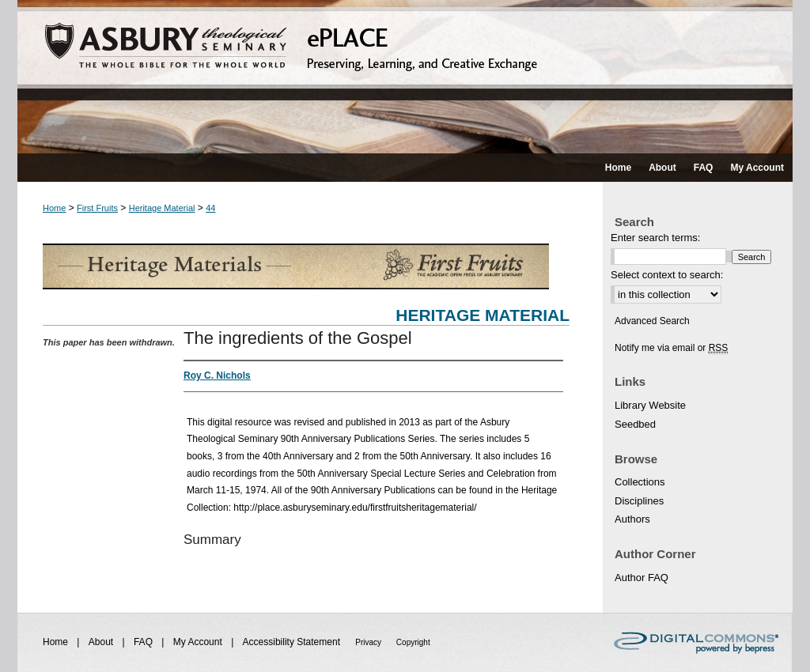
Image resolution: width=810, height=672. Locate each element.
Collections (640, 482)
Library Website (650, 405)
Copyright (413, 642)
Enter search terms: (655, 238)
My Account (199, 642)
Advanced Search (652, 321)
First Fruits (97, 208)
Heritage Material (162, 208)
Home (54, 208)
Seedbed (635, 424)
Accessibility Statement (293, 642)
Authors (632, 519)
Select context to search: (667, 275)
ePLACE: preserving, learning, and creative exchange (405, 77)
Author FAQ (642, 578)
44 (210, 208)
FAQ (144, 642)
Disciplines (639, 501)
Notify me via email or (671, 348)
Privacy (369, 642)
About (102, 642)
